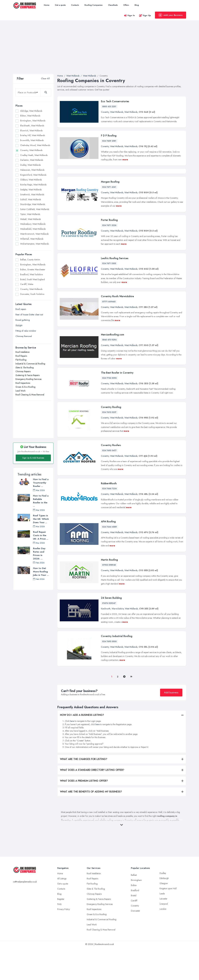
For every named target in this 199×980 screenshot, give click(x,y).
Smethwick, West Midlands (32, 195)
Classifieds (113, 5)
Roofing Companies (94, 5)
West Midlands (117, 112)
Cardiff (134, 933)
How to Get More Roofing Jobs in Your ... (41, 572)
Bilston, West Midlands (30, 116)
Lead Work (20, 391)
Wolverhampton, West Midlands (34, 244)
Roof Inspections (23, 383)
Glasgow (164, 915)
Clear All (45, 79)
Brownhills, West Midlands (32, 140)
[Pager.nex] (124, 709)
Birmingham (136, 912)
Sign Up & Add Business (33, 458)
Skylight (19, 325)
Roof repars (21, 309)
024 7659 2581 (109, 141)
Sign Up (145, 15)
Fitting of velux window (26, 331)
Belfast (134, 907)
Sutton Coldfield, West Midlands (35, 209)
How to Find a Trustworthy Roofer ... (41, 483)
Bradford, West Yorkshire (31, 274)
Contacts (75, 5)
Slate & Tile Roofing (25, 367)
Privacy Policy (64, 941)
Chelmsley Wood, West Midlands (35, 145)
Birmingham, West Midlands (33, 121)
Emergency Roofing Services (28, 379)
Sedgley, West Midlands (31, 190)
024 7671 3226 (109, 257)
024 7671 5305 (109, 296)
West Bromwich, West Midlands (34, 234)
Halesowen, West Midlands (32, 170)
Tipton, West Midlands (30, 214)
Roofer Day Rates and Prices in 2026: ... (39, 553)
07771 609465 (109, 334)
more (125, 160)
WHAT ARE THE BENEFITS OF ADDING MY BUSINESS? (91, 824)
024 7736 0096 (109, 410)
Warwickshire (118, 641)
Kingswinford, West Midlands (33, 175)
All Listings (62, 911)
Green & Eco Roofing (25, 387)
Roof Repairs (21, 356)
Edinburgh (164, 910)
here (72, 753)
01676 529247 (109, 635)
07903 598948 (109, 597)
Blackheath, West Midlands (32, 126)
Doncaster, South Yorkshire (32, 294)
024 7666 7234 (109, 521)
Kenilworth (106, 641)
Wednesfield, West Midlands (33, 229)
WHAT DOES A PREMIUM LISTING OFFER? (84, 813)
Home (47, 5)
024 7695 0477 (109, 483)
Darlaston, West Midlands (32, 160)
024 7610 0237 (109, 444)
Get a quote (60, 5)
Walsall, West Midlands (30, 219)
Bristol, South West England (32, 279)
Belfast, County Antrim (30, 260)
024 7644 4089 (110, 559)
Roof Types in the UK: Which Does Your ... (41, 519)
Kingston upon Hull (168, 921)
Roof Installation (23, 352)
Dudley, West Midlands (30, 165)
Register (61, 931)
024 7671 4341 (109, 219)
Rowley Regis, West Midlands (33, 185)
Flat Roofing (21, 360)
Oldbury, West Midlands (31, 180)
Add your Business (170, 15)
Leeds (162, 926)
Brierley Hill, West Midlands (32, 135)
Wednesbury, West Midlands (33, 224)
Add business (171, 725)
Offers (126, 5)
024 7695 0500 (109, 674)
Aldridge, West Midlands (31, 111)
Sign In (129, 15)
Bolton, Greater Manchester (33, 269)
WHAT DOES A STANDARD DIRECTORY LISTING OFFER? (92, 802)
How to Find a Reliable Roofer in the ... (41, 501)
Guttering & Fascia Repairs (28, 375)
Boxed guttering (23, 320)
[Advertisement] (100, 51)
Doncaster (135, 943)
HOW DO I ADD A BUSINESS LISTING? (82, 747)
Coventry (105, 112)
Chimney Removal (24, 336)
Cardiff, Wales (27, 284)
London (163, 941)
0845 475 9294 (109, 372)
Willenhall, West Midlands (32, 239)
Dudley (163, 905)
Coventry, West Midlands (31, 150)
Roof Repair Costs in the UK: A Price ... (41, 535)
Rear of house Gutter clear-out (29, 315)
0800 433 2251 (109, 107)
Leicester (163, 931)
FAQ (59, 936)
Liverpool (164, 936)
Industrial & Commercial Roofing (30, 364)
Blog (137, 5)
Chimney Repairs (23, 371)
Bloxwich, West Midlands (31, 131)
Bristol (134, 927)
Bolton (134, 917)
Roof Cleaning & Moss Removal (30, 395)
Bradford (135, 922)
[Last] (131, 709)
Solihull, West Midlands (31, 199)
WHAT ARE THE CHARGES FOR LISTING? (84, 791)
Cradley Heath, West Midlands (34, 155)
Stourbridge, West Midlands (33, 204)
